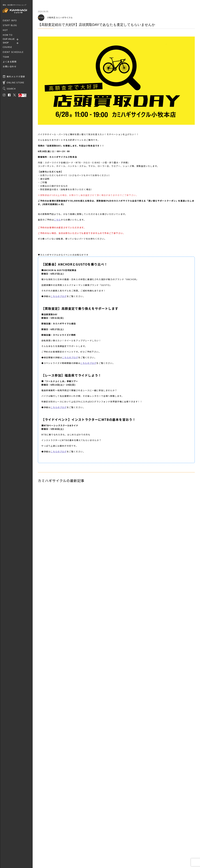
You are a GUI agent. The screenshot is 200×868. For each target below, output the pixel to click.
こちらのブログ (59, 296)
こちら (57, 220)
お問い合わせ (43, 854)
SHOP (6, 43)
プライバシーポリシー (47, 858)
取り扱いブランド (45, 850)
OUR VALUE (9, 39)
